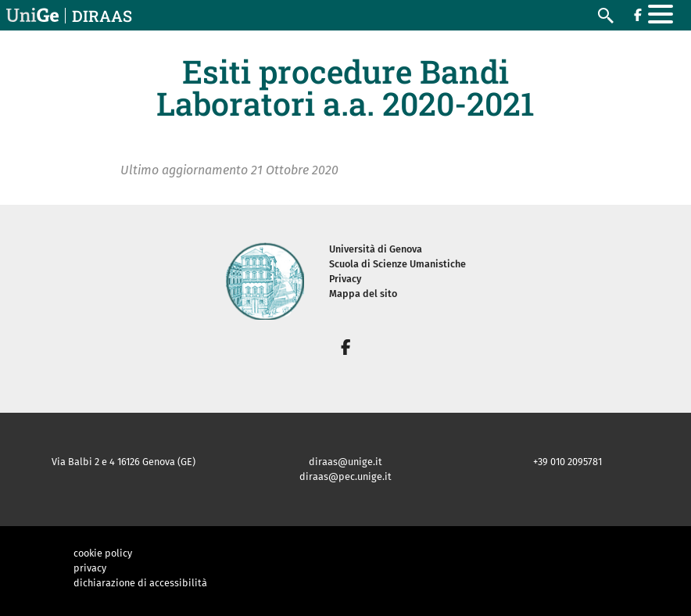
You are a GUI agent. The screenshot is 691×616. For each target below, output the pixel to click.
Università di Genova (376, 249)
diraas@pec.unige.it (345, 476)
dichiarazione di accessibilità (140, 583)
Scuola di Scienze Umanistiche (397, 264)
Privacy (345, 279)
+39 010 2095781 (567, 462)
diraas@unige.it (345, 462)
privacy (90, 568)
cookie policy (103, 553)
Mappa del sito (363, 294)
